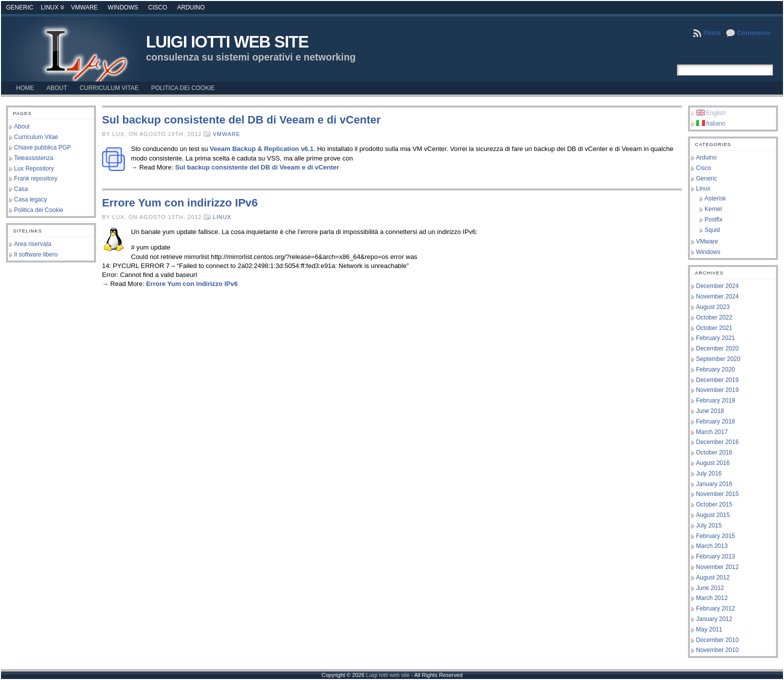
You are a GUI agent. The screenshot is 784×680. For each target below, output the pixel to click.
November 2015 (717, 494)
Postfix (713, 219)
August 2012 (713, 577)
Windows (123, 7)
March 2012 (712, 598)
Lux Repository (34, 168)
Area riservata (33, 244)
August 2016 (713, 463)
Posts (712, 33)
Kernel (713, 209)
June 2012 (710, 588)
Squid (712, 230)
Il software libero (36, 254)
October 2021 (714, 328)
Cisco (157, 7)
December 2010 (717, 640)
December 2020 (717, 348)
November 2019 (717, 390)
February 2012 (715, 608)
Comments (754, 33)
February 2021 (715, 338)
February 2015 (715, 536)
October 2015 (714, 504)
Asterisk (715, 198)
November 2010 (717, 650)
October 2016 (714, 452)
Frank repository (36, 178)
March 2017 (712, 432)
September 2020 (718, 359)
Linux (50, 7)
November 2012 (717, 567)
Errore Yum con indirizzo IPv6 (180, 203)
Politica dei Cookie (39, 210)
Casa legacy (30, 199)
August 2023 (713, 307)
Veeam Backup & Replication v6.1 (262, 149)
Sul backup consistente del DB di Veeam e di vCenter (241, 120)
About (22, 126)
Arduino (191, 7)
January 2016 (714, 484)
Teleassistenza (34, 158)
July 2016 (709, 473)
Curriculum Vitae (36, 137)
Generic (20, 7)
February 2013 (715, 556)
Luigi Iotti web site (227, 42)
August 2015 (713, 515)
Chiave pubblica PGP (42, 147)
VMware (84, 7)
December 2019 (717, 380)
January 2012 (714, 619)
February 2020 (715, 369)
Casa (21, 189)
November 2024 (717, 296)
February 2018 (715, 421)
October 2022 (714, 317)
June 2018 (710, 411)
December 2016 (717, 442)
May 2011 (709, 629)
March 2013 (712, 546)
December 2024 (717, 286)
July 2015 (709, 525)
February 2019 (715, 400)
